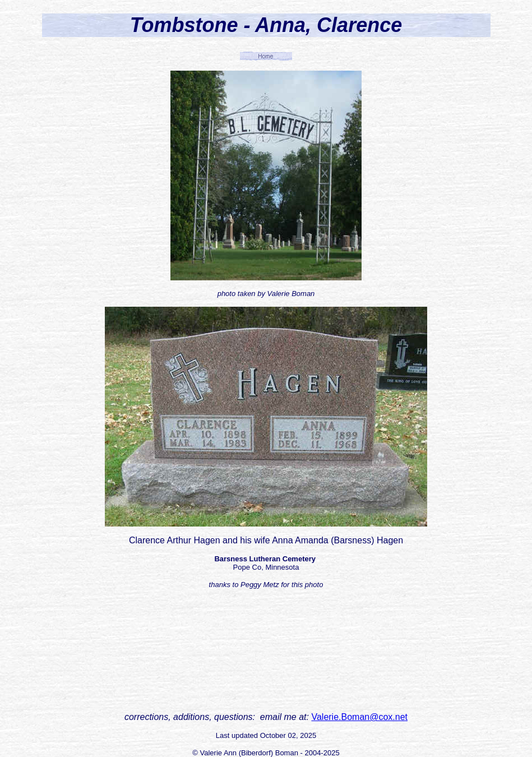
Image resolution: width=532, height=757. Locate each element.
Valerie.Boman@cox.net (359, 717)
